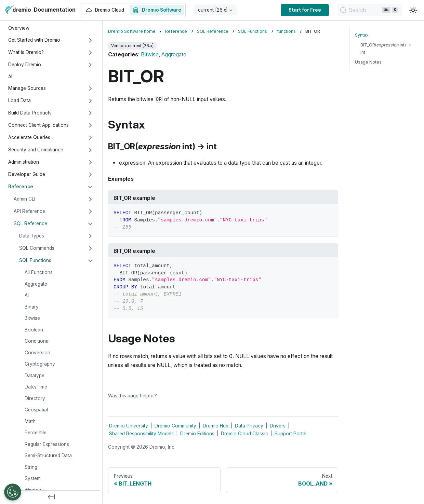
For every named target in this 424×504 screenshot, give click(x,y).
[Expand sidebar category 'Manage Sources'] (90, 88)
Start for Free (301, 10)
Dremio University (129, 426)
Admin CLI (24, 199)
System (33, 478)
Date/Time (36, 387)
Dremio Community (175, 426)
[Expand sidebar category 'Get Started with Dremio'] (90, 40)
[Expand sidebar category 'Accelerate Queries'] (90, 138)
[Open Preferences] (13, 492)
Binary (32, 307)
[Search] (368, 10)
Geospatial (36, 410)
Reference (21, 187)
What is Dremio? (26, 52)
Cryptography (40, 364)
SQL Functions (35, 260)
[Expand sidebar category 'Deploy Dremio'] (90, 65)
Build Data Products (30, 113)
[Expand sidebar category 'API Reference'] (90, 212)
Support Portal (290, 434)
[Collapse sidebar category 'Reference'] (90, 187)
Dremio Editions (197, 434)
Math (30, 421)
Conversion (37, 353)
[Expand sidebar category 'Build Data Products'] (90, 113)
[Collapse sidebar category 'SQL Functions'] (90, 261)
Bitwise (32, 318)
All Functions (39, 272)
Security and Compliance (36, 150)
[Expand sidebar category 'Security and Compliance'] (90, 150)
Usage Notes (368, 62)
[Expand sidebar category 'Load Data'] (90, 101)
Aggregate (36, 284)
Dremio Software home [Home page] (132, 31)
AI (10, 77)
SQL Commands (37, 248)
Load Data (19, 100)
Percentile (36, 433)
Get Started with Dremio (34, 40)
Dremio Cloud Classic (244, 434)
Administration (24, 162)
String (31, 467)
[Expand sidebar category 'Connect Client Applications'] (90, 125)
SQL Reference (30, 223)
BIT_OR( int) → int (386, 49)
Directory (35, 398)
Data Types (32, 236)
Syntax (362, 35)
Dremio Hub (216, 426)
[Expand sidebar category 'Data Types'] (90, 236)
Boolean (34, 330)
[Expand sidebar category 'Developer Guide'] (90, 175)
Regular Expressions (47, 444)
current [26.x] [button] (213, 10)
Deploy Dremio (25, 65)
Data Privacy (249, 426)
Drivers (278, 426)
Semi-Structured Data (48, 455)
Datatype (35, 376)
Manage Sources (27, 88)
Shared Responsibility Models (141, 434)
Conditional (37, 341)
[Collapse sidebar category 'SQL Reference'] (90, 224)
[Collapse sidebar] (51, 497)
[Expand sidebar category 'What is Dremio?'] (90, 53)
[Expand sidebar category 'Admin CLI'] (90, 199)
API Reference (29, 211)
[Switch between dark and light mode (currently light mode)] (413, 10)
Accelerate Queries (29, 137)
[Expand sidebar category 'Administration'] (90, 162)
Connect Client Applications (38, 125)
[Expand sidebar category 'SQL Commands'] (90, 248)
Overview (19, 28)
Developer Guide (27, 174)
